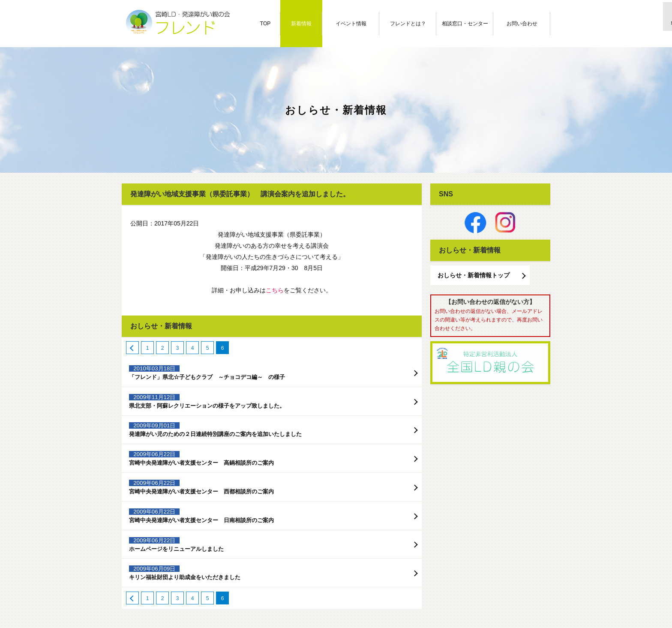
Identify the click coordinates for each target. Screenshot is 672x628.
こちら (275, 290)
